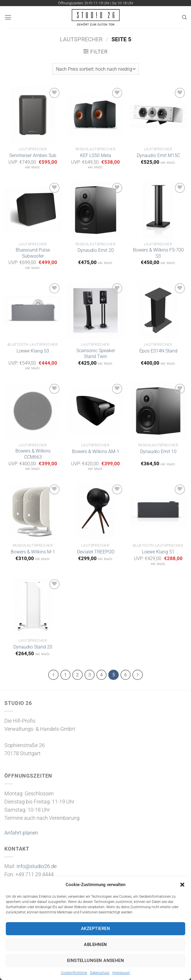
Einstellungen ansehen (95, 961)
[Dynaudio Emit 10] (158, 411)
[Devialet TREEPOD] (95, 512)
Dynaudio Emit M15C (158, 155)
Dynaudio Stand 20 (33, 647)
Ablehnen (95, 945)
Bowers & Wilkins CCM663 (33, 454)
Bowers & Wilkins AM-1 (96, 451)
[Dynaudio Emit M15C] (158, 115)
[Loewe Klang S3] (33, 310)
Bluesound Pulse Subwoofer (33, 253)
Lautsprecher (81, 39)
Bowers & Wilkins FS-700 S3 (158, 253)
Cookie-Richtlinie (74, 973)
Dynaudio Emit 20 (96, 250)
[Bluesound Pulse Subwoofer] (33, 210)
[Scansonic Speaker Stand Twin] (95, 310)
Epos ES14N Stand (158, 351)
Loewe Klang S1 (158, 552)
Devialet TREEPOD (96, 552)
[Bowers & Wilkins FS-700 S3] (158, 210)
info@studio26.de (37, 867)
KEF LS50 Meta (96, 155)
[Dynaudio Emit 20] (95, 210)
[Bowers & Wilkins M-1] (33, 512)
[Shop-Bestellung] (95, 69)
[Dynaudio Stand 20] (33, 606)
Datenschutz (100, 973)
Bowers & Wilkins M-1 (33, 552)
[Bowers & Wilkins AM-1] (95, 411)
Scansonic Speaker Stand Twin (96, 354)
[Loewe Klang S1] (158, 512)
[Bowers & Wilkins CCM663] (33, 411)
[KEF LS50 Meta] (95, 115)
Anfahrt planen (21, 833)
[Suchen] (184, 17)
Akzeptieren (95, 929)
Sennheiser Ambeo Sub (33, 155)
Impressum (121, 973)
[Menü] (8, 17)
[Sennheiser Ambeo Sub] (33, 115)
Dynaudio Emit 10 (158, 451)
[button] (182, 885)
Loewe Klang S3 (33, 351)
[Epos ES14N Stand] (158, 310)
